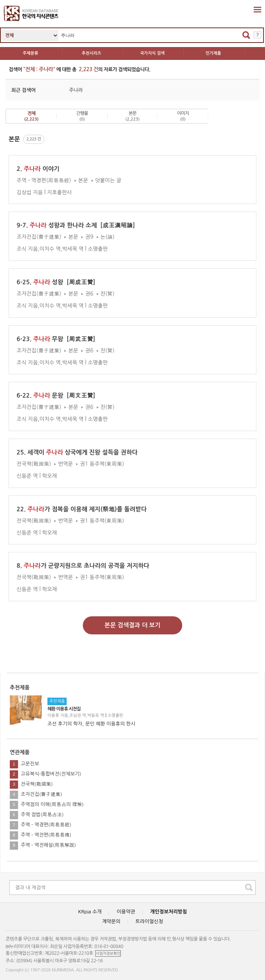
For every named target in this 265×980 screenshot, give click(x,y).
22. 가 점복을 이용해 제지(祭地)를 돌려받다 (82, 509)
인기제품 (213, 53)
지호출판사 (59, 192)
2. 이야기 (38, 169)
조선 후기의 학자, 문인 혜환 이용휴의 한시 (91, 724)
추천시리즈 (91, 53)
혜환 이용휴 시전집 (64, 709)
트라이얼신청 (149, 921)
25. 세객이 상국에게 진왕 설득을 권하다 (77, 452)
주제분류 (30, 53)
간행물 (82, 116)
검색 (246, 35)
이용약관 (126, 912)
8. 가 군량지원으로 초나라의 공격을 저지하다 (83, 566)
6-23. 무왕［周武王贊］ (58, 339)
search (249, 887)
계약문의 (111, 921)
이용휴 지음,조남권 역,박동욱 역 (76, 716)
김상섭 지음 (30, 192)
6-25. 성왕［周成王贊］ (58, 282)
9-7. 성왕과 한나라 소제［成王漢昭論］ (78, 225)
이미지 (183, 116)
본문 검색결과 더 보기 (133, 625)
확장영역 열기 (257, 9)
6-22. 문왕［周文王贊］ (58, 396)
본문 (132, 116)
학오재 (49, 476)
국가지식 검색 (152, 53)
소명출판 (115, 716)
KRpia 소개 (90, 912)
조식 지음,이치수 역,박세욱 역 (50, 249)
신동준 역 (27, 476)
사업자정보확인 (108, 953)
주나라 (76, 90)
